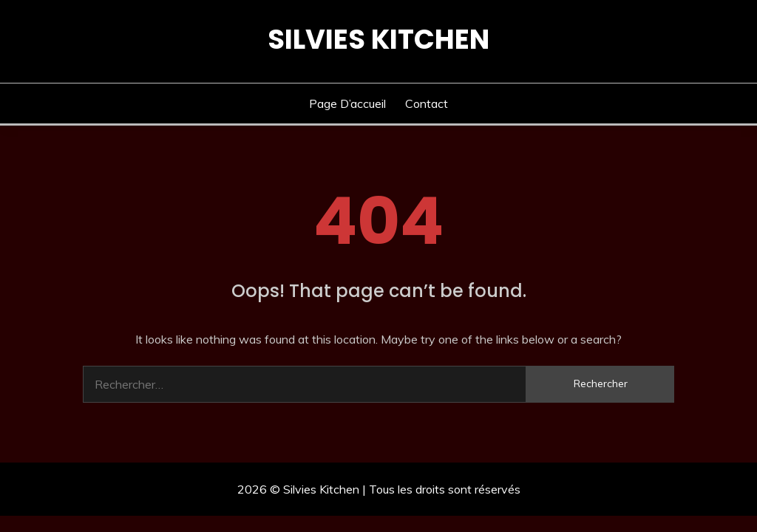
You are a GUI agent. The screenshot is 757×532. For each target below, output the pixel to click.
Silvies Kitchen (378, 39)
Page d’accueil (347, 103)
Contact (427, 103)
